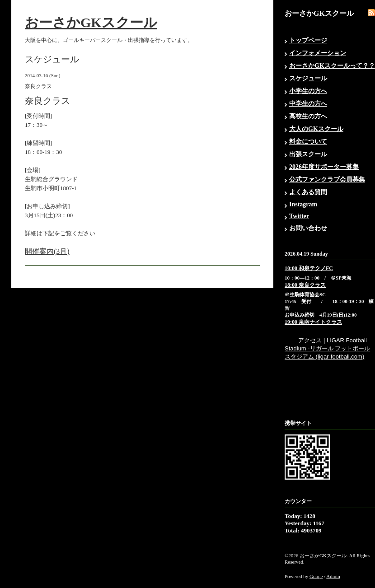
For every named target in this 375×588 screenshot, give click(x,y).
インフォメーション (318, 53)
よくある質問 (308, 192)
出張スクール (308, 154)
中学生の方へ (308, 104)
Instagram (303, 204)
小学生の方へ (308, 91)
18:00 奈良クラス (305, 285)
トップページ (308, 40)
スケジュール (308, 78)
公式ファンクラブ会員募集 (327, 180)
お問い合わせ (308, 228)
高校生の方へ (308, 116)
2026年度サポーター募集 (324, 167)
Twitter (299, 216)
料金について (308, 142)
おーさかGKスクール (91, 22)
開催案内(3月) (47, 251)
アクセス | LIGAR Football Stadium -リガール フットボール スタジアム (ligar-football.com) (327, 348)
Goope (316, 576)
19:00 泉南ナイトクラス (313, 322)
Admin (333, 576)
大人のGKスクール (316, 129)
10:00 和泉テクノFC (309, 268)
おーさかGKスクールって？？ (332, 66)
